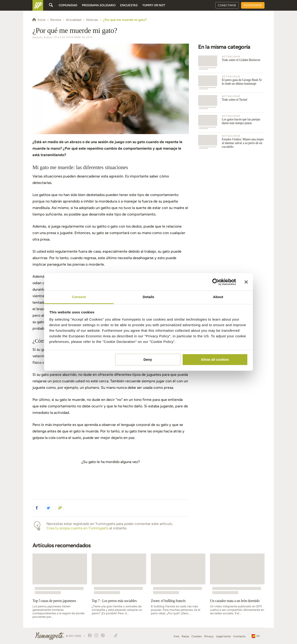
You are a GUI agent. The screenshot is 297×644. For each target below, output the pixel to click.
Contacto (239, 636)
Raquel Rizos (42, 37)
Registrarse (253, 5)
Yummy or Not (154, 5)
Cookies (197, 636)
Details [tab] (148, 297)
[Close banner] (246, 282)
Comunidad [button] (68, 5)
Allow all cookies (215, 359)
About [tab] (218, 297)
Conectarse (227, 5)
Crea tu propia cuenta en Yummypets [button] (77, 528)
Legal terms (223, 636)
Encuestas (129, 5)
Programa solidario (99, 5)
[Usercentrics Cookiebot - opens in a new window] (216, 282)
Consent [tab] (79, 297)
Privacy (209, 636)
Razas (185, 636)
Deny (148, 359)
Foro (176, 636)
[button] (37, 508)
